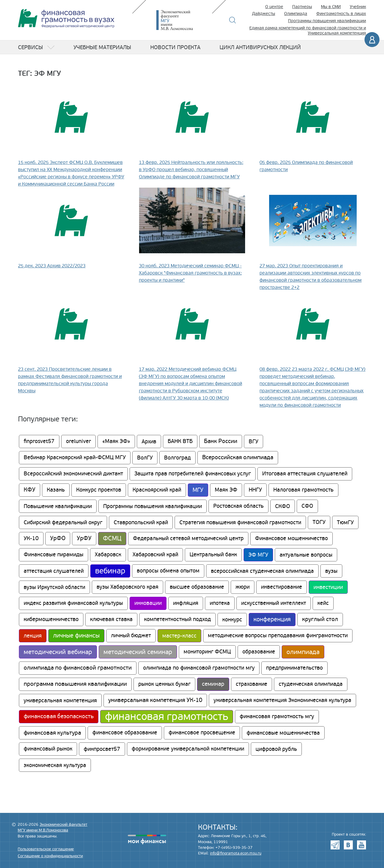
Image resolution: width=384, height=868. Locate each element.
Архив (149, 441)
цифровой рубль (276, 749)
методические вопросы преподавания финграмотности (278, 636)
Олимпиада (296, 14)
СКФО (283, 506)
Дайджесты (264, 14)
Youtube (361, 845)
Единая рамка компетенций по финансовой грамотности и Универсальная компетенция (308, 31)
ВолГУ (145, 458)
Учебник (358, 7)
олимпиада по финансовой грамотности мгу (199, 668)
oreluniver (78, 441)
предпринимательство (294, 668)
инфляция (186, 603)
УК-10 (31, 538)
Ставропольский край (141, 522)
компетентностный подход (177, 619)
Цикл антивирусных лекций (260, 47)
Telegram (335, 845)
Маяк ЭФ (226, 490)
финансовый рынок (48, 749)
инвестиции (328, 587)
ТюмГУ (345, 522)
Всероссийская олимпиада (238, 458)
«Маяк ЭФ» (116, 441)
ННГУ (255, 490)
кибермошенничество (51, 619)
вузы (331, 571)
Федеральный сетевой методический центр (188, 538)
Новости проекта (175, 47)
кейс (323, 603)
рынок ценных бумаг (164, 684)
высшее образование (197, 587)
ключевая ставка (111, 619)
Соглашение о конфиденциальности (50, 856)
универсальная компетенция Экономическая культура (282, 700)
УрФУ (84, 538)
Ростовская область (238, 506)
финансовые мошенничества (283, 733)
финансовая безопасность (59, 716)
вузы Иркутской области (54, 587)
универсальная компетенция (60, 700)
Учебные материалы (102, 47)
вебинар (110, 571)
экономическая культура (55, 765)
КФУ (30, 490)
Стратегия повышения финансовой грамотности (240, 522)
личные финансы (76, 636)
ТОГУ (319, 522)
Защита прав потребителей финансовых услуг (193, 474)
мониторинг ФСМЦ (207, 652)
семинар (213, 684)
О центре (274, 7)
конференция (272, 620)
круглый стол (320, 619)
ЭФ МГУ (258, 555)
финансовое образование (125, 733)
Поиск (233, 20)
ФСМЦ (112, 538)
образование (259, 652)
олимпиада (303, 652)
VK (348, 845)
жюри (243, 587)
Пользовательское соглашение (46, 849)
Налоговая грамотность (303, 490)
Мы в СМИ (331, 7)
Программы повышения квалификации (327, 21)
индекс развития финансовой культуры (73, 603)
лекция (33, 636)
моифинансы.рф (147, 840)
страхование (252, 684)
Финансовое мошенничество (291, 538)
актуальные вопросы (306, 555)
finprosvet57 (39, 441)
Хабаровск (108, 555)
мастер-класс (179, 636)
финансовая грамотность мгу (277, 716)
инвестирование (282, 587)
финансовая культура (52, 733)
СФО (307, 506)
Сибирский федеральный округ (63, 522)
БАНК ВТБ (180, 441)
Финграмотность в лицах (341, 14)
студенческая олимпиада (311, 684)
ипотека (220, 603)
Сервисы (30, 47)
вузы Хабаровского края (127, 587)
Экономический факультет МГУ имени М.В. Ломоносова (184, 20)
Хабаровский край (155, 555)
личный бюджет (131, 636)
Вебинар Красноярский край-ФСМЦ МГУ (75, 458)
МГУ (198, 490)
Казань (56, 490)
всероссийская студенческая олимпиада (262, 571)
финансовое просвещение (202, 733)
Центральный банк (213, 555)
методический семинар (138, 652)
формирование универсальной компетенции (188, 749)
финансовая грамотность (167, 717)
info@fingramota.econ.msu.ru (236, 853)
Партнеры (302, 7)
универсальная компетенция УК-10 (155, 700)
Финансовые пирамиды (54, 555)
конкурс (232, 620)
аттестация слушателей (54, 571)
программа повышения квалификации (75, 684)
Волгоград (177, 458)
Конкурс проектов (99, 490)
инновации (148, 603)
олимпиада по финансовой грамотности (78, 668)
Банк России (221, 441)
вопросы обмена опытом (168, 571)
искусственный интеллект (274, 603)
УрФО (58, 538)
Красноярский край (157, 490)
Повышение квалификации (58, 506)
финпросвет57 (102, 749)
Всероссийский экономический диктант (73, 474)
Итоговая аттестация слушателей (305, 474)
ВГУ (253, 441)
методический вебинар (58, 652)
